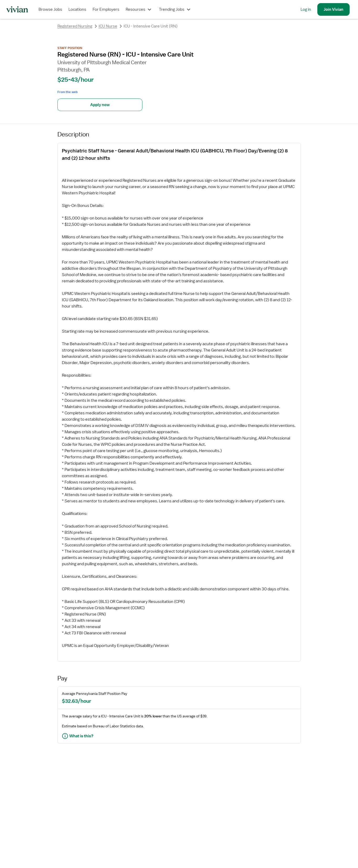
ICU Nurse (108, 26)
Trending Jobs (175, 9)
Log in (306, 9)
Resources (139, 9)
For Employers (106, 9)
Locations (77, 9)
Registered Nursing (75, 26)
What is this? (78, 736)
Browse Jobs (50, 9)
